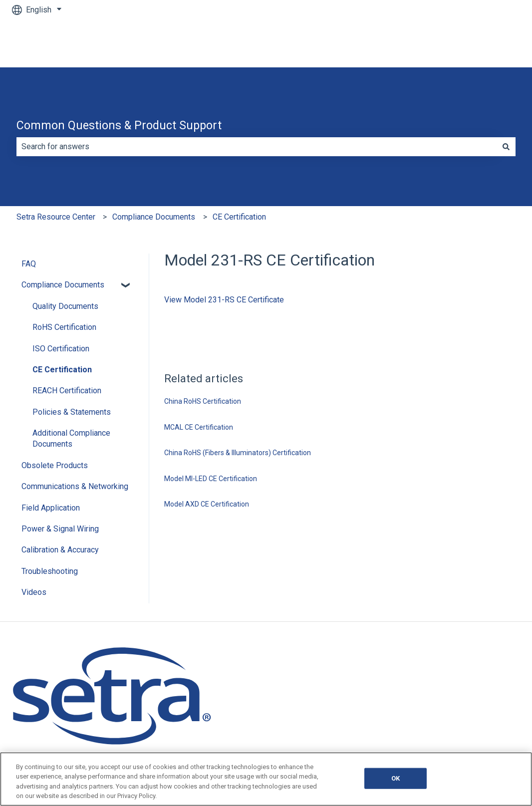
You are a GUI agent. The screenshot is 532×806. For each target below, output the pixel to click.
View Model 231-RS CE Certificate (224, 300)
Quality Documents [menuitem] (65, 306)
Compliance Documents (154, 217)
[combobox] (257, 147)
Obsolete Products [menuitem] (55, 465)
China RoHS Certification (203, 401)
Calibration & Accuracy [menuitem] (60, 550)
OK (396, 778)
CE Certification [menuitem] (62, 370)
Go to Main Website (476, 43)
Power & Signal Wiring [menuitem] (60, 529)
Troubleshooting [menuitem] (50, 571)
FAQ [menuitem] (29, 264)
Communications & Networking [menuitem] (75, 486)
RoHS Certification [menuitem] (64, 327)
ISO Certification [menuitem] (61, 349)
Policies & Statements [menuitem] (72, 412)
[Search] (506, 147)
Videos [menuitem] (34, 592)
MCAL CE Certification (199, 427)
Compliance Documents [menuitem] (63, 285)
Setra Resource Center (56, 217)
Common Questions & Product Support (119, 126)
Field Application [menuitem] (51, 508)
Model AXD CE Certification (207, 504)
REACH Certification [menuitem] (67, 391)
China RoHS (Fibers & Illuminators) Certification (238, 453)
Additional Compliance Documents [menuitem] (71, 438)
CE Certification (239, 217)
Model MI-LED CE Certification (211, 479)
